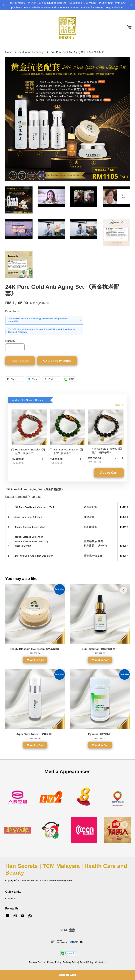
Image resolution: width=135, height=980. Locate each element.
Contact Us (101, 962)
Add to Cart (109, 473)
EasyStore (67, 880)
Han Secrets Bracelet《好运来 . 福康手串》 (28, 451)
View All (119, 405)
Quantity (10, 341)
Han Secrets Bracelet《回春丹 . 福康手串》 (105, 450)
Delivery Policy (70, 962)
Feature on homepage (31, 52)
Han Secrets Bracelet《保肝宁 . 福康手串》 (67, 451)
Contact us (11, 899)
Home (9, 52)
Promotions (12, 311)
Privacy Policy (54, 962)
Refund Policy (86, 962)
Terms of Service (37, 962)
